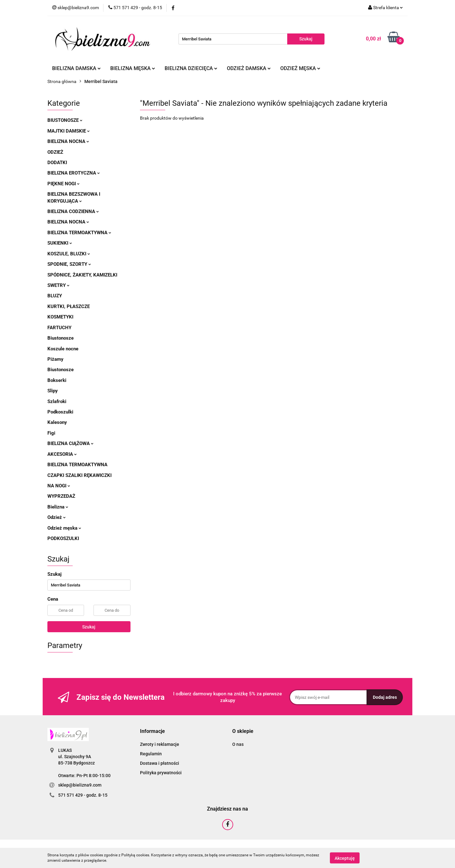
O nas (238, 744)
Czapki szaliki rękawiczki (79, 475)
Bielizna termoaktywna (79, 233)
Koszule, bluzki (69, 254)
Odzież (55, 152)
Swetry (58, 285)
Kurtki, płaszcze (69, 306)
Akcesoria (62, 454)
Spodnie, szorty (69, 264)
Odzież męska (300, 68)
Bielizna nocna (68, 141)
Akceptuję (345, 858)
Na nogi (59, 486)
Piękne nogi (64, 184)
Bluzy (55, 296)
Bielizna (58, 507)
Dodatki (57, 163)
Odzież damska (249, 68)
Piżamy (55, 359)
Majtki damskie (69, 131)
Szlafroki (57, 401)
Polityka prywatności (161, 773)
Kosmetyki (60, 317)
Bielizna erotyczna (74, 173)
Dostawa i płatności (160, 763)
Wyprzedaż (61, 496)
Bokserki (57, 380)
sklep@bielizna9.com (80, 785)
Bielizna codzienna (73, 211)
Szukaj (89, 627)
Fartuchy (59, 328)
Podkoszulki (60, 412)
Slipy (53, 391)
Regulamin (151, 754)
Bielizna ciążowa (70, 443)
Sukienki (60, 243)
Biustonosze (65, 120)
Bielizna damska (76, 68)
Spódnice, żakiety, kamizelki (82, 275)
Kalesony (57, 422)
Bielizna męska (133, 68)
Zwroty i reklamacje (160, 744)
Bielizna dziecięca (191, 68)
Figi (51, 433)
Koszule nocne (63, 349)
